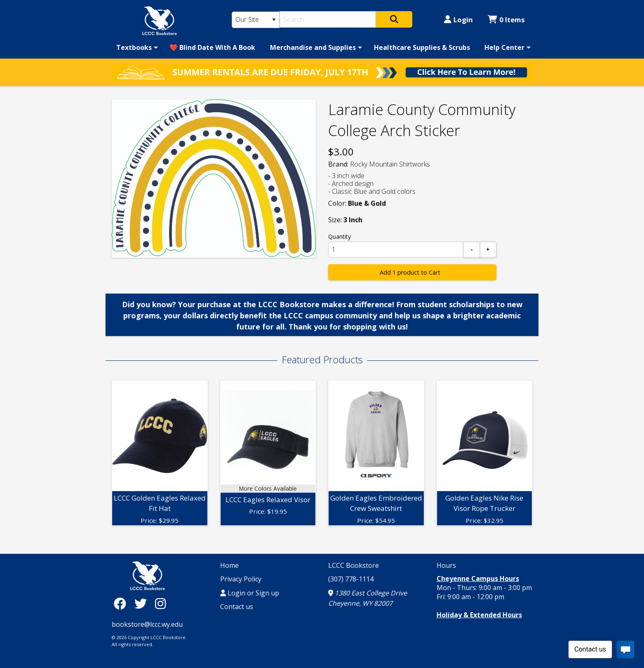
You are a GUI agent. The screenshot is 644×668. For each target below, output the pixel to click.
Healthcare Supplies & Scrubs (422, 47)
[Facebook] (122, 603)
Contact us (237, 607)
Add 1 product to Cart (410, 272)
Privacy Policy (241, 579)
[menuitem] (136, 47)
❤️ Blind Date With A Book (212, 47)
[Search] (328, 19)
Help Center (504, 47)
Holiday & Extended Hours (479, 615)
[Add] (488, 250)
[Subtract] (472, 250)
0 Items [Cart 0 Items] (506, 20)
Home (229, 565)
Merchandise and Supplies (313, 47)
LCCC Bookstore (354, 565)
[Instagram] (160, 603)
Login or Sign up (250, 593)
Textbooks (134, 47)
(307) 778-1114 (351, 579)
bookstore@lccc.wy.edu (147, 624)
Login (458, 20)
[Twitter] (143, 603)
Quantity (340, 236)
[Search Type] (256, 20)
